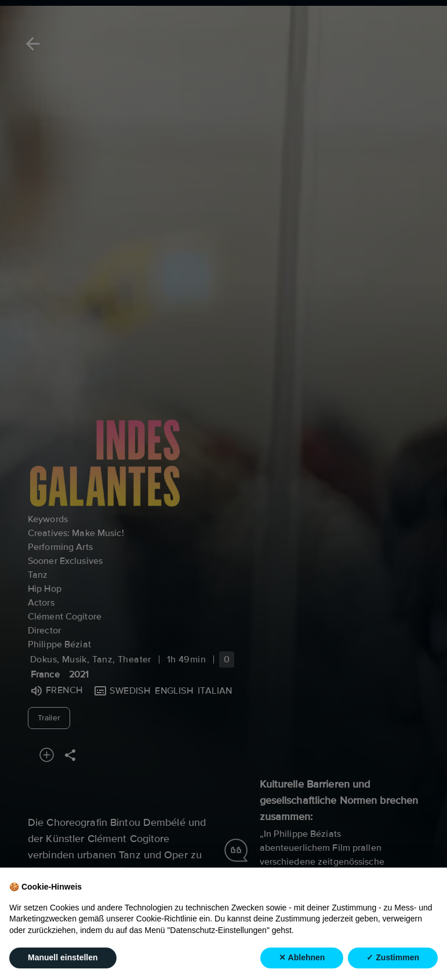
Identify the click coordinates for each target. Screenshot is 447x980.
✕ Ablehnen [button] (302, 967)
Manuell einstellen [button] (63, 967)
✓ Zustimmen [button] (393, 967)
